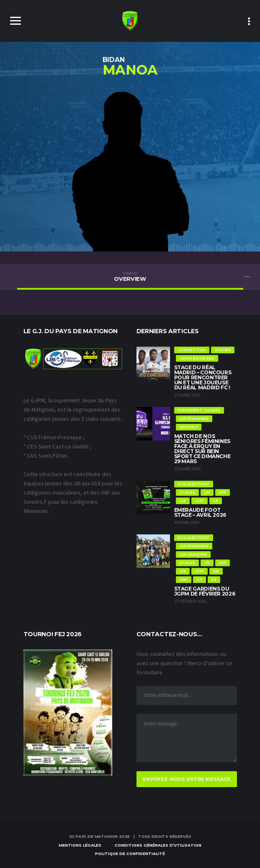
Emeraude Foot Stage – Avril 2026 (200, 512)
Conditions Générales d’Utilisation (158, 845)
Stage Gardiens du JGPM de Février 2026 (205, 591)
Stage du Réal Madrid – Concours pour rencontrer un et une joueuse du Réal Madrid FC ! (203, 377)
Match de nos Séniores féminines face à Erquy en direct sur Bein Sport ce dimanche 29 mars (202, 449)
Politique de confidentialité (130, 854)
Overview (130, 277)
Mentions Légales (80, 845)
